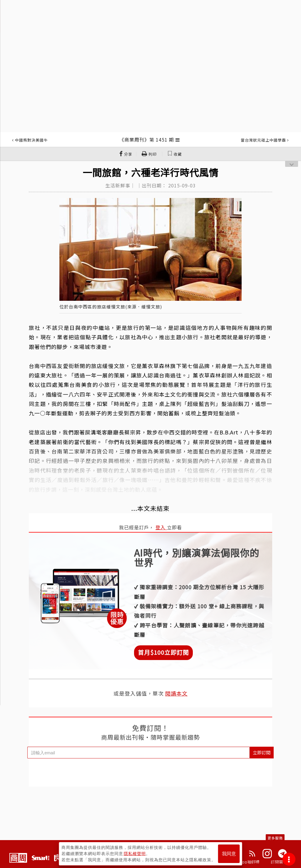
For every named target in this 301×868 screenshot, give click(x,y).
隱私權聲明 (135, 854)
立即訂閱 (262, 752)
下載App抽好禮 (245, 862)
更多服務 (275, 838)
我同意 (229, 854)
